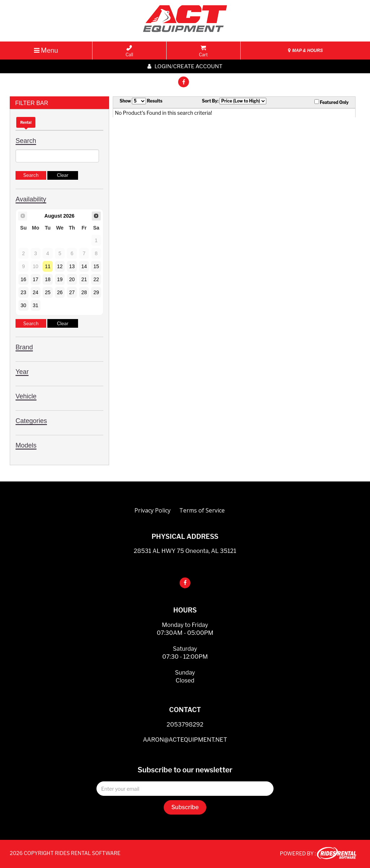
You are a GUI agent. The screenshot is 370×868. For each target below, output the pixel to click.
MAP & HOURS (305, 51)
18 (48, 279)
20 (72, 279)
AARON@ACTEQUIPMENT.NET (185, 740)
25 (48, 292)
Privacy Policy (152, 510)
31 (36, 305)
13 (72, 266)
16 (23, 279)
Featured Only (332, 102)
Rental (26, 122)
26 (60, 292)
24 (36, 292)
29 (96, 292)
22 (96, 279)
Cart (203, 51)
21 (84, 279)
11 (48, 266)
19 (60, 279)
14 (84, 266)
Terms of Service (202, 510)
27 (72, 292)
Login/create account (185, 66)
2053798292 (185, 725)
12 (60, 266)
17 (36, 279)
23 (23, 292)
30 (23, 305)
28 (84, 292)
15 (96, 266)
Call (130, 51)
